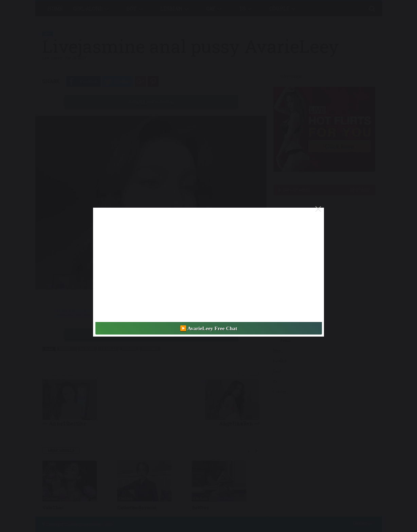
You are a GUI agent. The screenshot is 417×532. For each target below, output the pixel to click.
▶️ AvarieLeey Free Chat (209, 328)
